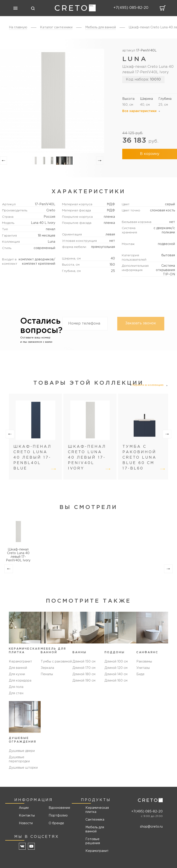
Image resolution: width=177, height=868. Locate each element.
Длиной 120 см (116, 668)
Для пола (16, 687)
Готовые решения (93, 841)
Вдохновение (58, 808)
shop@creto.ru (151, 827)
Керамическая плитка (97, 810)
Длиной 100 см (116, 662)
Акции (24, 808)
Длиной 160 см (116, 681)
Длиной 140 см (116, 674)
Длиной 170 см (84, 668)
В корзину (150, 154)
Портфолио (58, 816)
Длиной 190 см (84, 681)
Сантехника (95, 820)
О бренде (56, 823)
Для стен (16, 693)
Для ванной (18, 668)
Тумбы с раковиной (56, 662)
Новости (26, 823)
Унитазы (143, 668)
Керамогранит (20, 662)
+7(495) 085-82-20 (147, 812)
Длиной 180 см (84, 674)
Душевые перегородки (19, 759)
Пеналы (47, 674)
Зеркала (47, 668)
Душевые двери (22, 751)
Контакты (27, 816)
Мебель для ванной (95, 829)
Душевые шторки (23, 768)
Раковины (144, 662)
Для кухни (17, 674)
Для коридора (20, 681)
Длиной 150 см (84, 662)
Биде (140, 674)
